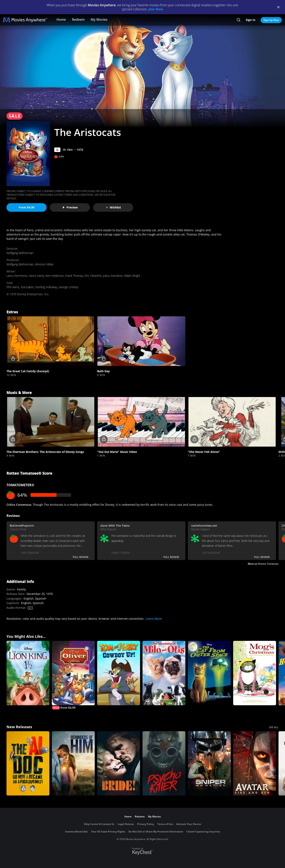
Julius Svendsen (113, 276)
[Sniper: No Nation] (209, 763)
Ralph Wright (132, 276)
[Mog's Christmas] (255, 673)
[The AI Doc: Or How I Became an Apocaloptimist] (28, 763)
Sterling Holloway (46, 287)
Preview (70, 207)
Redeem (78, 20)
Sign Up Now (271, 20)
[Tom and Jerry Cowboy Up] (119, 673)
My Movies (99, 20)
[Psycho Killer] (164, 763)
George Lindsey (68, 287)
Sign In (251, 20)
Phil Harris (13, 287)
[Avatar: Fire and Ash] (255, 763)
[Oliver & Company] (73, 675)
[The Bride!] (119, 763)
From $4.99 (27, 207)
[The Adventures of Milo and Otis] (164, 673)
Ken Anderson (55, 276)
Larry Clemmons (17, 276)
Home (61, 20)
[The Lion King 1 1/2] (28, 673)
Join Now (156, 9)
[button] (51, 341)
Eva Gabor (27, 287)
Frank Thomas (74, 276)
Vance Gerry (36, 276)
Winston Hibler (44, 264)
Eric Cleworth (93, 276)
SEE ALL (274, 727)
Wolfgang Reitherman (20, 253)
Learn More (154, 619)
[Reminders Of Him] (73, 763)
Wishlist (113, 207)
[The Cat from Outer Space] (209, 673)
